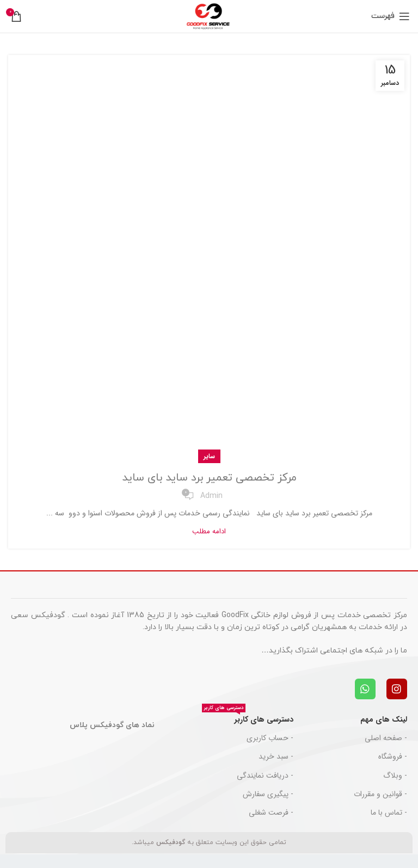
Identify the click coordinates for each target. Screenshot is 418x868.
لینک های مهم (384, 719)
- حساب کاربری (270, 738)
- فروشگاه (393, 756)
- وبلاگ (395, 775)
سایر (209, 456)
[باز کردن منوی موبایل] (391, 16)
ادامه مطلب (209, 531)
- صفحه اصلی (386, 738)
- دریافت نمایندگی (265, 775)
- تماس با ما (389, 812)
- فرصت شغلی (271, 812)
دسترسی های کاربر (248, 718)
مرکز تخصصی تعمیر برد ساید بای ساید (209, 478)
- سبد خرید (276, 756)
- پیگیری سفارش (268, 794)
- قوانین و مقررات (380, 794)
